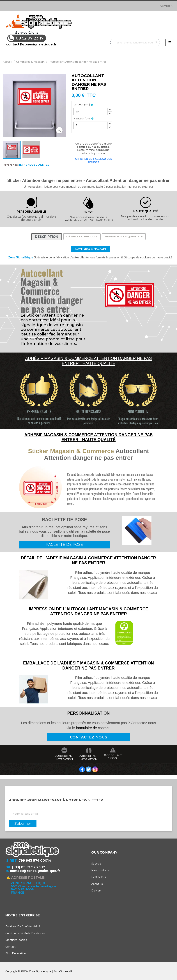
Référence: (11, 164)
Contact (10, 946)
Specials (96, 863)
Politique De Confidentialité (23, 926)
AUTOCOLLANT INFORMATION (88, 757)
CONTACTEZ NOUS (88, 736)
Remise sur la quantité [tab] (124, 236)
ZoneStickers (62, 971)
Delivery (96, 890)
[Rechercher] (135, 42)
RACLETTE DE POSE (64, 544)
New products (100, 870)
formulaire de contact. (93, 727)
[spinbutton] (93, 111)
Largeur (82, 104)
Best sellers (98, 876)
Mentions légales (16, 939)
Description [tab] (47, 236)
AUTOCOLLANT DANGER (113, 756)
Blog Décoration (16, 953)
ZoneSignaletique (40, 971)
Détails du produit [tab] (82, 236)
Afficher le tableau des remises (93, 160)
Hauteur (82, 118)
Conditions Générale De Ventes (25, 933)
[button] (110, 109)
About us (97, 883)
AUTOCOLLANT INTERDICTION (64, 757)
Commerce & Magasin (90, 248)
